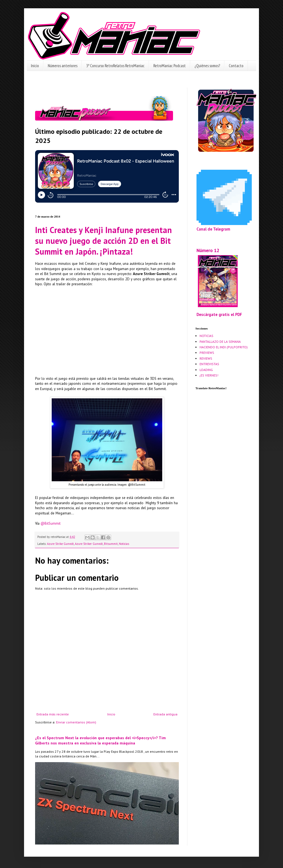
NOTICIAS (206, 336)
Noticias (124, 544)
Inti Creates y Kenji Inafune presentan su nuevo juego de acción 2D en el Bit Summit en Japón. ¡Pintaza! (103, 241)
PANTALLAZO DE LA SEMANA (220, 342)
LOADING (206, 370)
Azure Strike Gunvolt (60, 544)
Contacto (236, 66)
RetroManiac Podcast (170, 66)
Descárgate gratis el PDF (219, 314)
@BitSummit (51, 523)
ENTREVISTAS (209, 364)
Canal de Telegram (213, 229)
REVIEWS (206, 358)
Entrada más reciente (53, 714)
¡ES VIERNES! (209, 375)
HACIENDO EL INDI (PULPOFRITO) (224, 347)
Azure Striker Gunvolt (89, 544)
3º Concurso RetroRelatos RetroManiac (115, 66)
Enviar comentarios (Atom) (76, 722)
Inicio (35, 66)
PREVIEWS (207, 353)
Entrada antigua (165, 714)
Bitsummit (111, 544)
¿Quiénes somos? (207, 66)
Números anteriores (63, 66)
